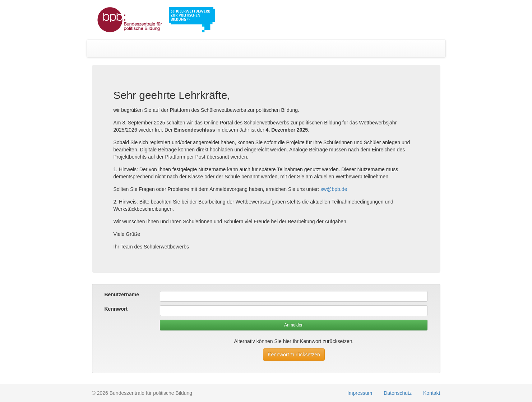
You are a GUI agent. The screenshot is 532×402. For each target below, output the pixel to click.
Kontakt (432, 393)
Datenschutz (398, 393)
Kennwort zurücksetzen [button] (294, 355)
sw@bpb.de (334, 189)
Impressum (360, 393)
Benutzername (122, 294)
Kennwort (116, 309)
